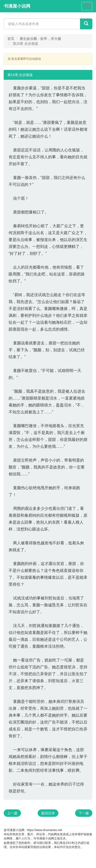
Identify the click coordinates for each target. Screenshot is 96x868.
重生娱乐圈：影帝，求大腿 (40, 39)
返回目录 (48, 813)
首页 (11, 39)
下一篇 (84, 813)
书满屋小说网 (17, 6)
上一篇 (12, 813)
